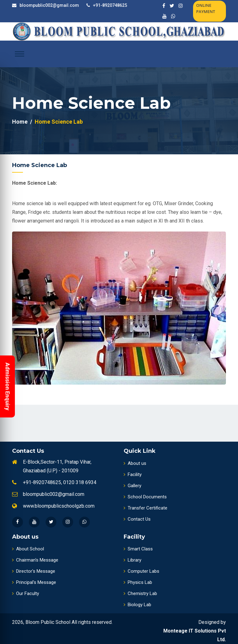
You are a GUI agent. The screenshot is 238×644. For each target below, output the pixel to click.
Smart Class (138, 549)
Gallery (132, 486)
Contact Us (137, 519)
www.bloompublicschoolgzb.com (59, 506)
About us (135, 463)
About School (28, 549)
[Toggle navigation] (20, 54)
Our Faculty (26, 593)
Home (20, 122)
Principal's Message (34, 582)
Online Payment (206, 8)
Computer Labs (141, 571)
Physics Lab (138, 582)
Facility (133, 474)
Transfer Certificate (145, 508)
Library (132, 560)
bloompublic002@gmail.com (49, 5)
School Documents (145, 497)
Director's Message (34, 571)
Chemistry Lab (140, 593)
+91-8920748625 (110, 5)
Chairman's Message (35, 560)
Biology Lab (137, 605)
